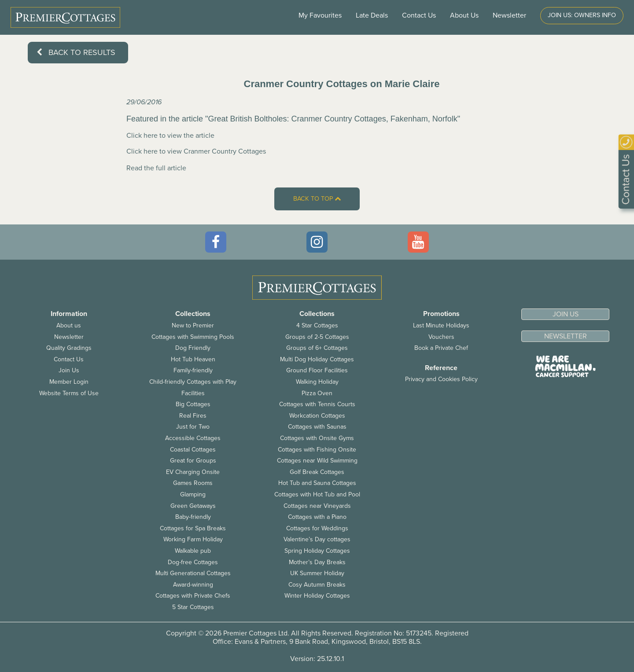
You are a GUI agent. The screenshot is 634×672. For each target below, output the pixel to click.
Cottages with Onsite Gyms (317, 438)
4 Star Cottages (317, 325)
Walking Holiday (317, 382)
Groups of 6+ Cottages (317, 348)
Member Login (69, 382)
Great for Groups (193, 461)
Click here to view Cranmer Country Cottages (196, 151)
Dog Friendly (193, 348)
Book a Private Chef (441, 348)
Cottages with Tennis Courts (317, 404)
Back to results (76, 52)
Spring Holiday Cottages (317, 551)
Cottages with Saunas (317, 427)
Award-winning (193, 585)
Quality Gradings (69, 348)
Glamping (193, 494)
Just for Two (193, 427)
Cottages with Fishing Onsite (317, 450)
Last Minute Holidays (441, 325)
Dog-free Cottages (193, 562)
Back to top (317, 199)
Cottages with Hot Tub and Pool (317, 494)
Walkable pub (193, 551)
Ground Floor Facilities (317, 370)
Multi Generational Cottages (193, 573)
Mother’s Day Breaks (317, 562)
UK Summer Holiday (317, 573)
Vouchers (441, 337)
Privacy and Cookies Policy (441, 379)
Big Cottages (193, 404)
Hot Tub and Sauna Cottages (317, 483)
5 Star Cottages (193, 607)
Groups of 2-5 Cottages (317, 337)
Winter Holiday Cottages (317, 596)
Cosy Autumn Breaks (317, 585)
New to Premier (193, 325)
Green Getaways (193, 506)
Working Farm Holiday (193, 539)
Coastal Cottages (193, 450)
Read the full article (156, 168)
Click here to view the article (170, 136)
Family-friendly (193, 370)
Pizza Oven (317, 393)
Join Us (69, 370)
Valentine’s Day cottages (317, 539)
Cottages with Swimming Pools (193, 337)
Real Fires (193, 416)
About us (69, 325)
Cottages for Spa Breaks (193, 528)
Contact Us (419, 15)
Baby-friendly (193, 517)
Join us (566, 314)
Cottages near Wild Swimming (317, 461)
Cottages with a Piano (317, 517)
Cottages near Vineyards (317, 506)
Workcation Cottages (317, 416)
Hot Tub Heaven (193, 359)
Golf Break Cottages (317, 472)
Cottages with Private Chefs (193, 596)
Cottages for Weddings (317, 528)
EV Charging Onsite (193, 472)
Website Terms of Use (69, 393)
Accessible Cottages (193, 438)
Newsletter (69, 337)
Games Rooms (193, 483)
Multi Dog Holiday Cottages (317, 359)
